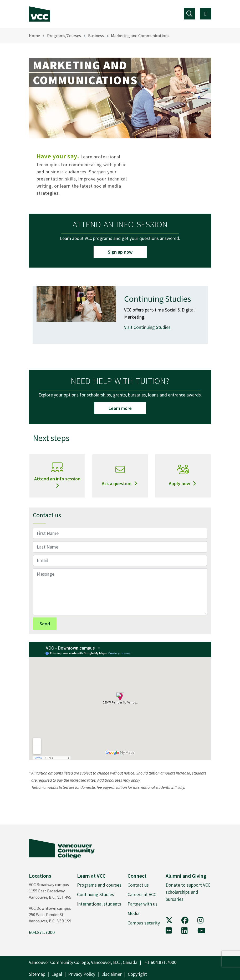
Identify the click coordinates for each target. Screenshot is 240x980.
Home (34, 36)
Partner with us (142, 904)
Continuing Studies (96, 894)
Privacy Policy (82, 974)
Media (134, 913)
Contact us (138, 885)
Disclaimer (111, 974)
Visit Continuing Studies (147, 327)
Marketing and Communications (140, 36)
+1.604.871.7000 (160, 962)
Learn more (120, 408)
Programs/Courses (64, 36)
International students (99, 904)
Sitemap (37, 974)
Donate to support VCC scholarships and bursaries (188, 892)
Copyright (137, 974)
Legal (57, 974)
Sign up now (120, 252)
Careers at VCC (142, 894)
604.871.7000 (42, 932)
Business (96, 36)
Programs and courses (99, 885)
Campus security (144, 923)
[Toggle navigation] (190, 14)
